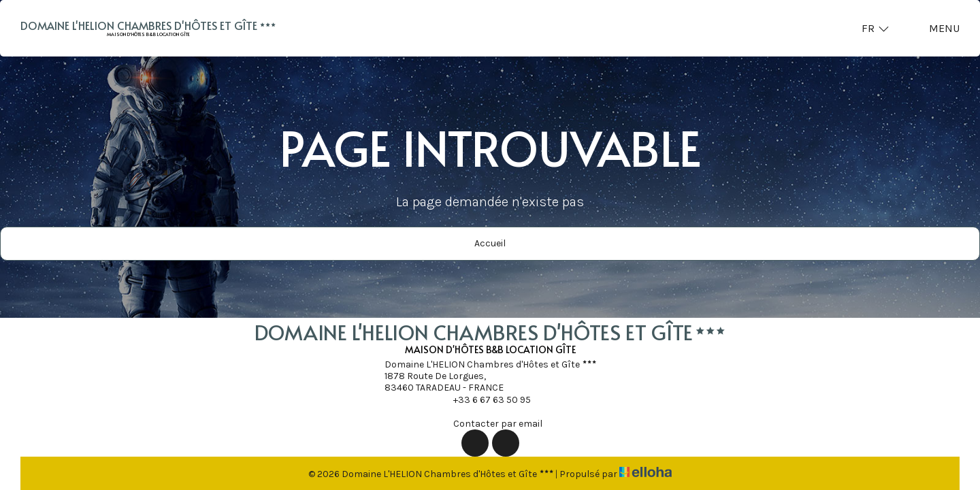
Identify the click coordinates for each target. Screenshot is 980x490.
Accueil (490, 243)
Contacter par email (490, 423)
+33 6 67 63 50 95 (484, 399)
